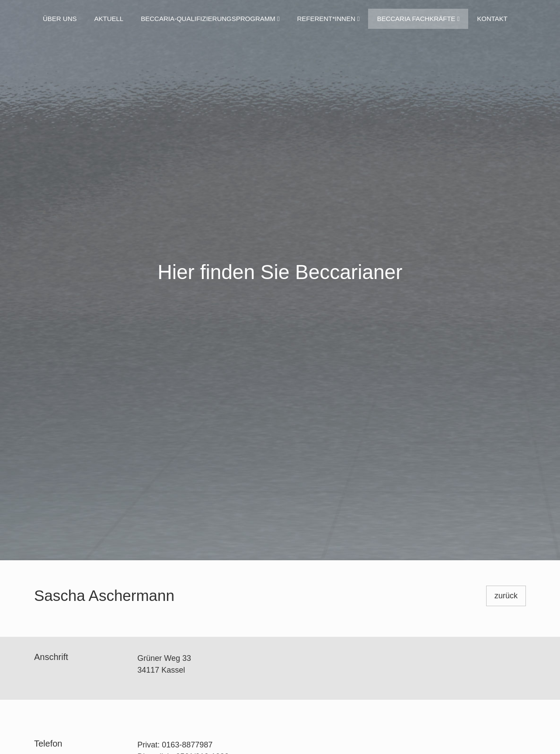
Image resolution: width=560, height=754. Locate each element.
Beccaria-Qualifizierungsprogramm (210, 19)
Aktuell (109, 19)
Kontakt (492, 19)
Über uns (60, 19)
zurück (506, 596)
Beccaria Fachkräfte (418, 19)
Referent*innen (328, 19)
